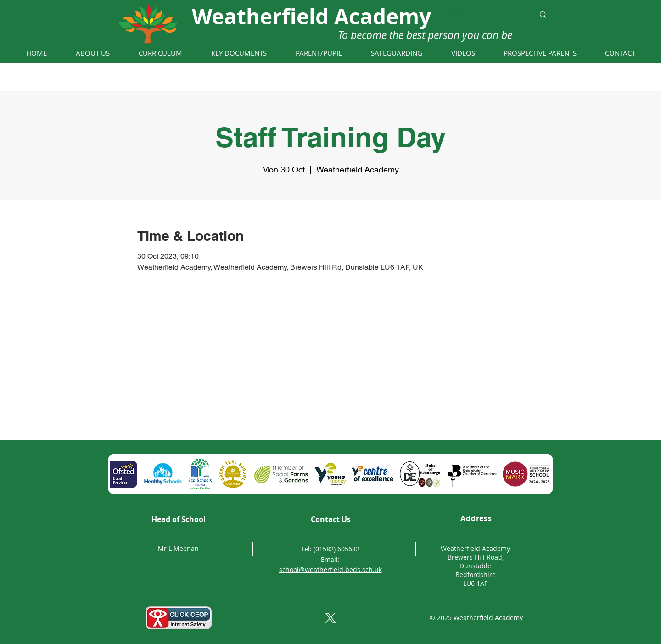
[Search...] (483, 15)
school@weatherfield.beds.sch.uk (330, 569)
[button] (92, 53)
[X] (330, 618)
